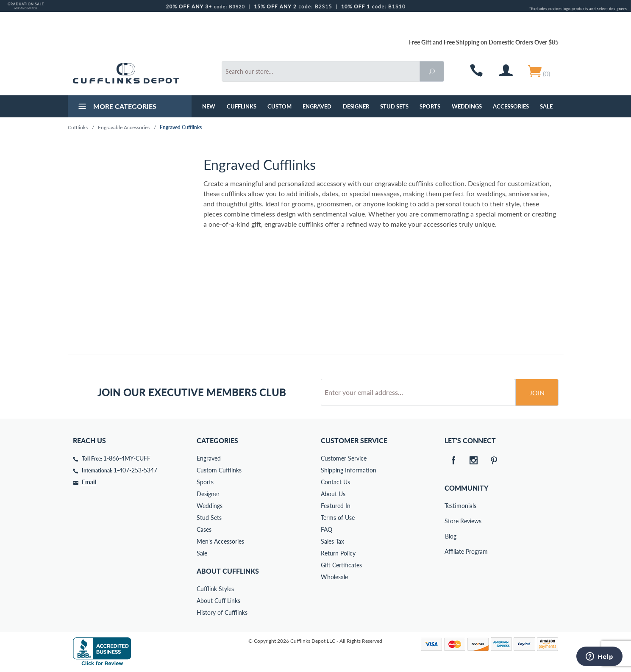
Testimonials (450, 506)
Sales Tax (332, 541)
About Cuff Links (218, 601)
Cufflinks (242, 106)
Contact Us (335, 482)
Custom (279, 106)
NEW (209, 106)
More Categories (116, 107)
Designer (356, 106)
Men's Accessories (220, 541)
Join (537, 393)
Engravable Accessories (124, 127)
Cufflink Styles (215, 589)
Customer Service (344, 458)
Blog (451, 536)
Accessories (511, 106)
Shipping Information (349, 470)
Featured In (336, 506)
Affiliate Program (450, 551)
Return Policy (338, 553)
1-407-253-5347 (135, 470)
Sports (430, 106)
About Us (333, 494)
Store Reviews (450, 521)
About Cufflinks (228, 571)
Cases (204, 529)
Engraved (317, 106)
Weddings (467, 106)
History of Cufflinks (222, 612)
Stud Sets (394, 106)
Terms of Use (338, 518)
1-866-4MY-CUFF (127, 458)
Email (89, 482)
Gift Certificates (341, 565)
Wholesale (334, 577)
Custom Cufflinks (219, 470)
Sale (546, 106)
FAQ (327, 529)
